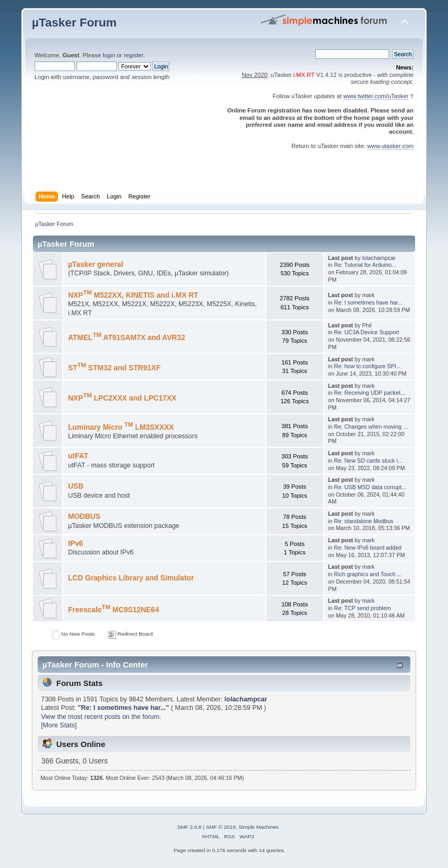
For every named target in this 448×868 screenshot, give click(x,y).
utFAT (78, 456)
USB (76, 486)
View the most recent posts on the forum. (101, 717)
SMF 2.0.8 (189, 827)
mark (368, 295)
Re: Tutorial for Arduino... (365, 265)
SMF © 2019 (221, 827)
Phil (367, 325)
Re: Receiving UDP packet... (369, 393)
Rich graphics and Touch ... (368, 574)
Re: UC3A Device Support (366, 332)
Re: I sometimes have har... (368, 302)
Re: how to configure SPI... (367, 366)
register (133, 55)
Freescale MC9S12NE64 (113, 610)
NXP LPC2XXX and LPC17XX (122, 398)
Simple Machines (259, 827)
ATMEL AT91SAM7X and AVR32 (127, 338)
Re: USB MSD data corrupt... (370, 487)
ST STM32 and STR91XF (114, 368)
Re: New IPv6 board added (368, 548)
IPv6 (75, 544)
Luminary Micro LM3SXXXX (121, 427)
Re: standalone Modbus (364, 521)
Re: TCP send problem (362, 608)
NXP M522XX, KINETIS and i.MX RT (133, 295)
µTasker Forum (74, 23)
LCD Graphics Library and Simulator (131, 578)
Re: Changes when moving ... (371, 427)
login (109, 55)
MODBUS (84, 517)
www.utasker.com (390, 146)
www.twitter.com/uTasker (376, 96)
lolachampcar (379, 258)
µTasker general (96, 264)
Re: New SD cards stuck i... (368, 461)
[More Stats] (59, 725)
